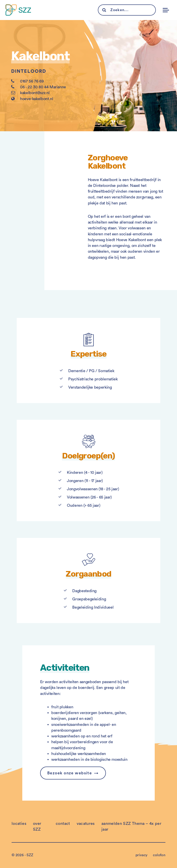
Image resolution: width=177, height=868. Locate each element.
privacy (142, 855)
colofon (159, 855)
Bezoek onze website (70, 773)
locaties (19, 824)
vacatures (86, 824)
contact (63, 824)
